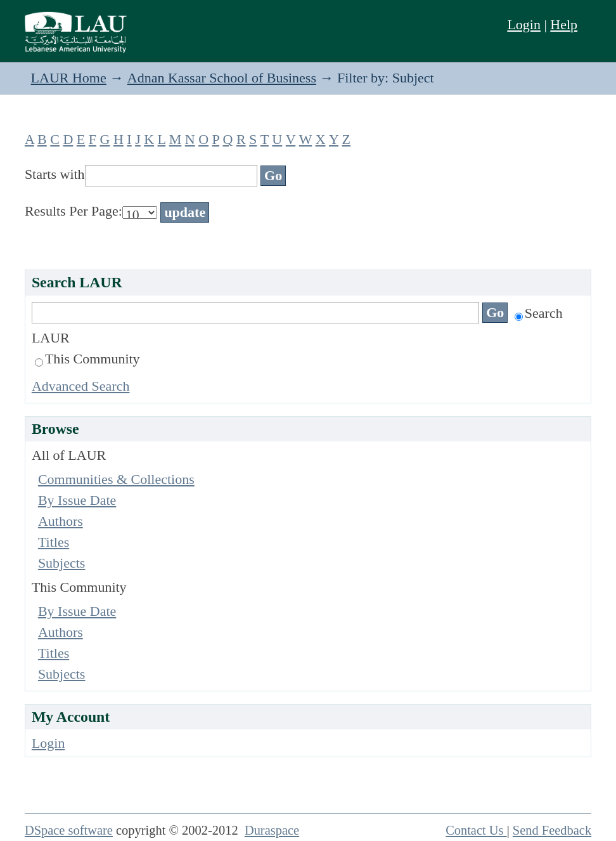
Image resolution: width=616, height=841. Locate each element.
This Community (87, 359)
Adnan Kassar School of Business (222, 78)
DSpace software (69, 830)
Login (524, 24)
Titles (54, 542)
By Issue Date (77, 500)
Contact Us (476, 830)
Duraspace (272, 830)
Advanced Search (81, 386)
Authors (61, 521)
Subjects (62, 563)
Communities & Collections (116, 479)
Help (564, 24)
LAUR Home (69, 78)
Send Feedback (552, 830)
